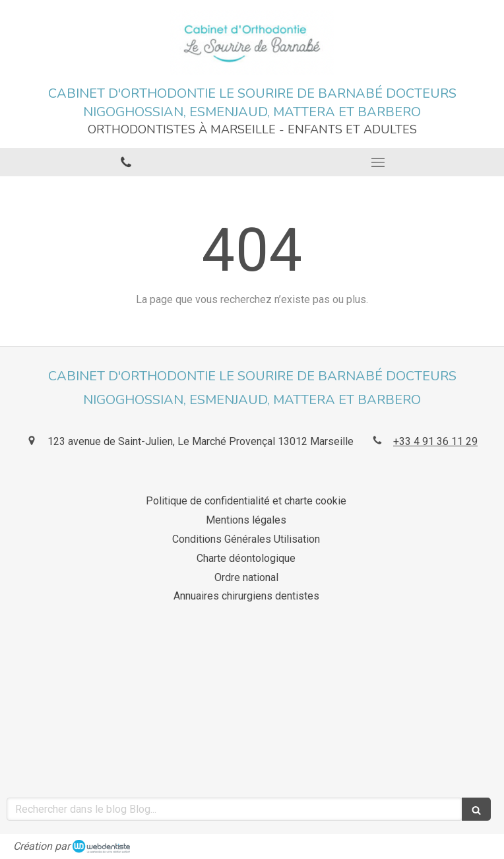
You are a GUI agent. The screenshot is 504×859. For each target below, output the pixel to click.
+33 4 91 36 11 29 (435, 441)
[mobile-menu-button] (378, 162)
